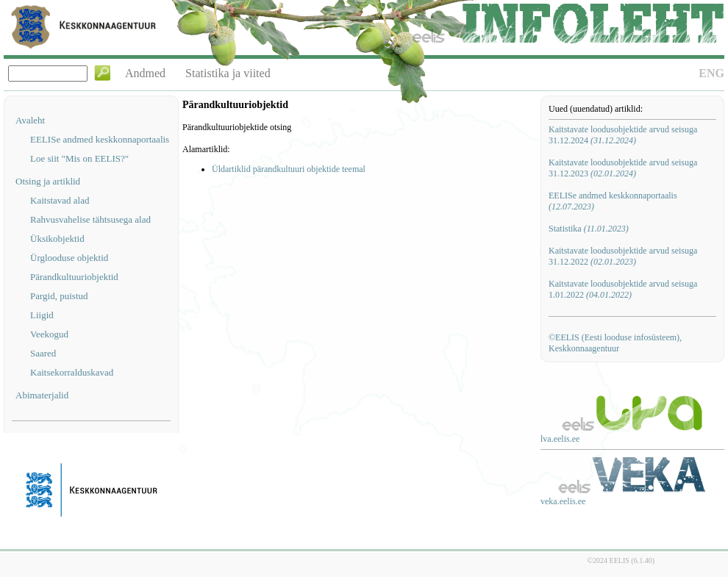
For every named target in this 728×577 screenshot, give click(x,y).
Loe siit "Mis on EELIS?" (79, 158)
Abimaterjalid (42, 395)
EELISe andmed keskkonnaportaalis (100, 139)
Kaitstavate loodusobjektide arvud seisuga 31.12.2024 (623, 135)
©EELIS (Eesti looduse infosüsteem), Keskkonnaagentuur (615, 343)
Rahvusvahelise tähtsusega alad (90, 219)
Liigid (42, 315)
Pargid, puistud (59, 296)
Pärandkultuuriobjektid (74, 277)
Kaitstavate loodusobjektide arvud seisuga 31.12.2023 (623, 168)
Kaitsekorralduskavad (72, 372)
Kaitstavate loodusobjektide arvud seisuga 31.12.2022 (623, 256)
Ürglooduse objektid (69, 258)
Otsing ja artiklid (48, 181)
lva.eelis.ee (560, 439)
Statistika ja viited (228, 73)
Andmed (145, 73)
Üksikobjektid (57, 239)
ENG (711, 73)
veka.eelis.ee (563, 501)
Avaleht (30, 120)
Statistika (589, 229)
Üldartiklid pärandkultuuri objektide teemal (289, 169)
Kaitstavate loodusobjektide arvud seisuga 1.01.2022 (623, 289)
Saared (43, 353)
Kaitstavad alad (60, 200)
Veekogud (49, 334)
